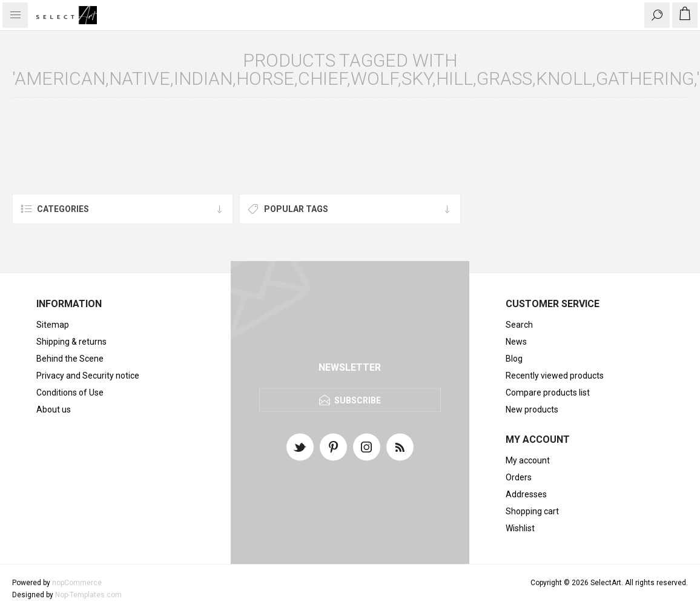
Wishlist (520, 528)
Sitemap (53, 325)
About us (54, 409)
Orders (519, 477)
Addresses (526, 494)
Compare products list (548, 393)
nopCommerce (77, 583)
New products (532, 409)
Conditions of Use (70, 393)
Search (519, 325)
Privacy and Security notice (88, 376)
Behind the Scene (70, 359)
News (516, 342)
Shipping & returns (71, 342)
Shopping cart (532, 511)
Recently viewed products (555, 376)
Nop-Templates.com (88, 595)
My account (528, 460)
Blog (514, 359)
